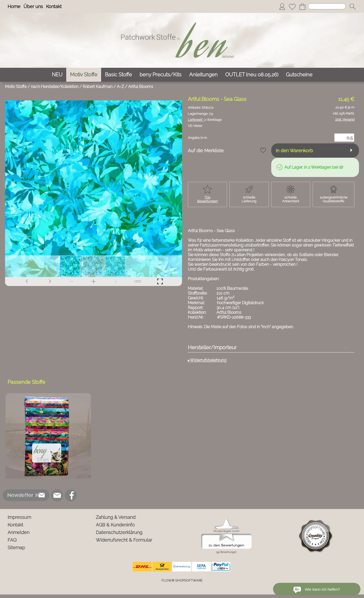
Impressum (19, 517)
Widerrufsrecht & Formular (124, 540)
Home (14, 6)
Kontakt (54, 6)
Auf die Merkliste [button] (206, 151)
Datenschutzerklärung (119, 532)
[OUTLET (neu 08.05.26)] (252, 75)
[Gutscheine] (299, 75)
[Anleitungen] (203, 75)
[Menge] (344, 138)
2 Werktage (205, 120)
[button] (353, 7)
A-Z (120, 87)
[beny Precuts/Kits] (161, 75)
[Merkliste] (292, 7)
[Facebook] (71, 495)
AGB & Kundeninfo (115, 525)
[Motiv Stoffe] (84, 75)
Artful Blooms (141, 87)
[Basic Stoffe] (118, 75)
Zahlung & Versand (116, 517)
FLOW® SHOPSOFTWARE (182, 580)
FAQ (12, 540)
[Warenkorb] (302, 7)
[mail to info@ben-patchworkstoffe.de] (57, 495)
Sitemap (16, 548)
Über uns (33, 6)
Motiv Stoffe (16, 87)
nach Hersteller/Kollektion (55, 87)
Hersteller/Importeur (212, 347)
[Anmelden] (282, 7)
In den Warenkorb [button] (294, 151)
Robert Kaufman (98, 87)
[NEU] (57, 75)
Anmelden (18, 532)
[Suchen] (327, 6)
